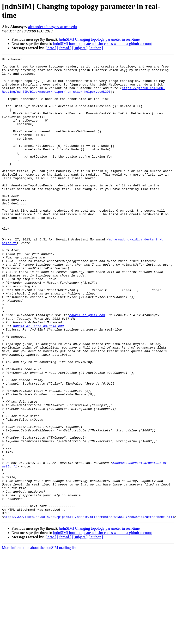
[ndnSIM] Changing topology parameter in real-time (99, 39)
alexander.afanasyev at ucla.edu (52, 27)
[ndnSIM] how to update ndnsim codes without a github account (102, 44)
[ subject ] (80, 48)
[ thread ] (64, 48)
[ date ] (51, 48)
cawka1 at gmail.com (87, 367)
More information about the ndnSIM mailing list (39, 640)
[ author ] (96, 48)
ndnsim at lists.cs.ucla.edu (39, 380)
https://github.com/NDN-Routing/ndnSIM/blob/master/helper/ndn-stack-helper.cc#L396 (83, 97)
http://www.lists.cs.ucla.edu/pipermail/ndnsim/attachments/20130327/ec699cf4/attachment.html (89, 609)
